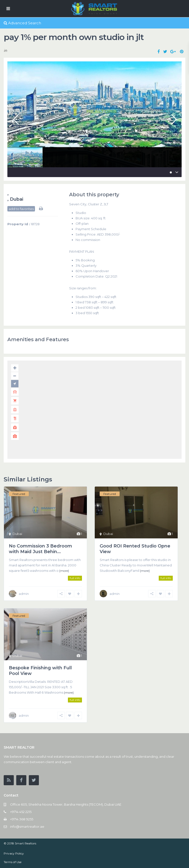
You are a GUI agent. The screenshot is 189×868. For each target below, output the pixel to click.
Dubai (16, 199)
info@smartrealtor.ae (27, 826)
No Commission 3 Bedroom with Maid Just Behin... (40, 549)
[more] (64, 571)
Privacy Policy (14, 853)
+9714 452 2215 (21, 812)
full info (75, 578)
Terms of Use (13, 862)
